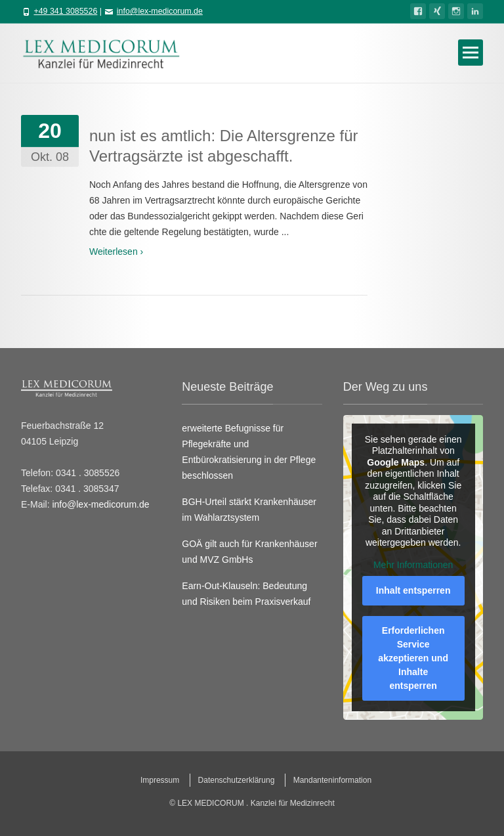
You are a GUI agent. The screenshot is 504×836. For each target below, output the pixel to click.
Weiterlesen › (116, 252)
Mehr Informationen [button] (413, 565)
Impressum (160, 780)
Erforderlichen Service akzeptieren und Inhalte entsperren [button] (413, 658)
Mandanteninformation (332, 780)
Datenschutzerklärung (237, 780)
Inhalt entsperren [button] (413, 590)
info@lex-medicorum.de (160, 11)
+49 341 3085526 (65, 11)
